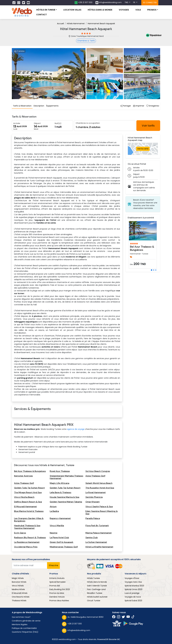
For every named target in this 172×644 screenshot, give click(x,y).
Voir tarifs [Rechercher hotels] (148, 126)
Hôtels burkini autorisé (97, 597)
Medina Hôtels (18, 589)
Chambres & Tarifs (86, 41)
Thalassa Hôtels (19, 601)
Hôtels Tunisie (93, 578)
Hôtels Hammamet (76, 24)
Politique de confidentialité (24, 628)
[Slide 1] (152, 270)
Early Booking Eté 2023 (60, 589)
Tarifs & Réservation (22, 106)
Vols (138, 10)
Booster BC (115, 639)
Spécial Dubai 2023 (133, 601)
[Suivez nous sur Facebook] (14, 3)
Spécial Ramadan (58, 582)
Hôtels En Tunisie (46, 10)
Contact (42, 15)
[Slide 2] (154, 270)
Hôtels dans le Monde (97, 582)
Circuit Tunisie (94, 601)
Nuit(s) (58, 123)
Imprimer (139, 106)
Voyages (124, 10)
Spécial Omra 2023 (133, 589)
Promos (152, 10)
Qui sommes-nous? (21, 617)
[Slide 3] (156, 270)
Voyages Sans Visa (133, 582)
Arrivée (17, 123)
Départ (37, 123)
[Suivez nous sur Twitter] (24, 3)
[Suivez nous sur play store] (133, 623)
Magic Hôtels (18, 578)
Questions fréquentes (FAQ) (25, 632)
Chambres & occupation (88, 123)
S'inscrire (53, 565)
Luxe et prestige (132, 593)
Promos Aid (55, 586)
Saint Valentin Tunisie (97, 586)
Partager (126, 106)
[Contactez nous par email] (108, 3)
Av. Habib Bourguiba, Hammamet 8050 (83, 617)
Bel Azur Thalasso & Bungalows (142, 248)
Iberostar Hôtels (19, 582)
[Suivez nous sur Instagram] (19, 3)
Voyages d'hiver (132, 578)
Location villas (72, 10)
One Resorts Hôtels (21, 597)
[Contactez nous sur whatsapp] (83, 3)
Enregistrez (153, 106)
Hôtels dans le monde (100, 10)
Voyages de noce (133, 597)
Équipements (52, 106)
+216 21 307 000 (72, 624)
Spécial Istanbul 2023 (134, 586)
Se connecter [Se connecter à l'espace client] (150, 3)
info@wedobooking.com (76, 631)
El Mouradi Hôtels (20, 593)
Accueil (60, 24)
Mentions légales (20, 624)
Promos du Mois (57, 593)
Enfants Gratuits (57, 578)
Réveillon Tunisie (95, 593)
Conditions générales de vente (26, 621)
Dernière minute (57, 597)
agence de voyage (76, 429)
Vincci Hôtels (18, 586)
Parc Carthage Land (96, 589)
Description (39, 106)
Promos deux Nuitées (59, 601)
